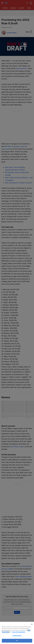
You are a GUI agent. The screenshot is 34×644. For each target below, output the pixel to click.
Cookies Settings (17, 636)
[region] (17, 633)
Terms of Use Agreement (18, 632)
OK (17, 641)
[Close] (32, 624)
